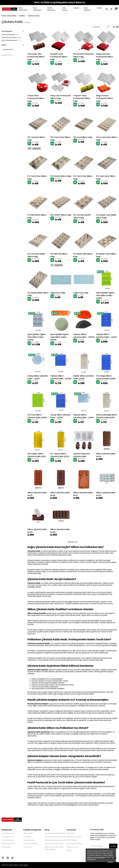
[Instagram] (8, 858)
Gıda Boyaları (67, 9)
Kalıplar (77, 8)
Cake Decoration (73, 847)
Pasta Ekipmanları (8, 837)
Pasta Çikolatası (89, 9)
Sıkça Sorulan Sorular (74, 837)
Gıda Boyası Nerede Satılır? (54, 844)
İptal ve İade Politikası (74, 844)
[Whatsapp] (13, 858)
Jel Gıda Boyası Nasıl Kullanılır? (55, 833)
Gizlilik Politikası (72, 840)
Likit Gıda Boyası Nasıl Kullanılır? (56, 840)
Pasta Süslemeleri (39, 9)
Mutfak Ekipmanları (53, 9)
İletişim (99, 8)
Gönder (113, 846)
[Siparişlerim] (111, 9)
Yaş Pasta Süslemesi (30, 844)
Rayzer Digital (24, 865)
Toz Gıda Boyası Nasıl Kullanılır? (56, 837)
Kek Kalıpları (27, 837)
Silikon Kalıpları (28, 833)
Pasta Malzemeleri (24, 9)
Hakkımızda (71, 833)
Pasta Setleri (28, 847)
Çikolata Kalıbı (34, 16)
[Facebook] (3, 858)
